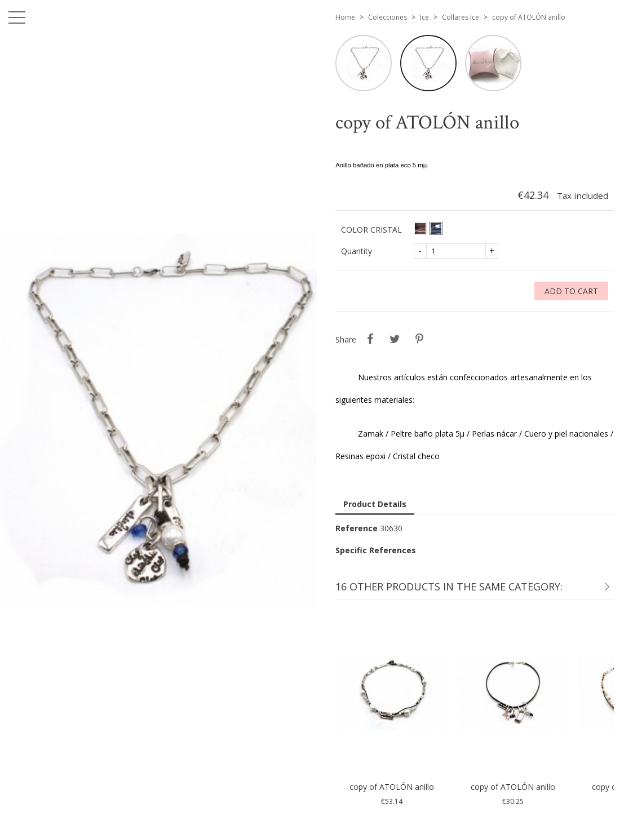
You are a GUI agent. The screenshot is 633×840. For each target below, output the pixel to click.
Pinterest (419, 339)
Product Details (375, 504)
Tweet (395, 339)
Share (370, 339)
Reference (357, 528)
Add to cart (571, 291)
